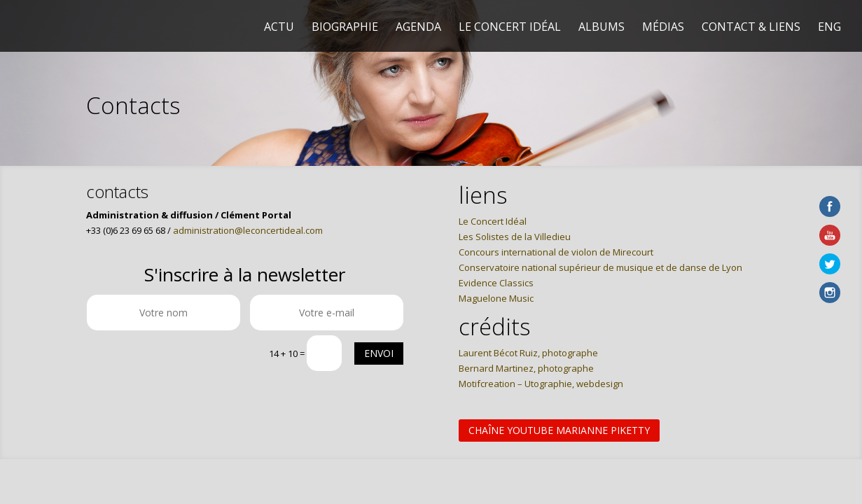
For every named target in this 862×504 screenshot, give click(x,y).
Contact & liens (751, 28)
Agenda (418, 28)
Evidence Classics (496, 283)
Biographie (345, 28)
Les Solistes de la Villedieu (515, 237)
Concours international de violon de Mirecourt (556, 252)
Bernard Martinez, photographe (526, 368)
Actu (279, 28)
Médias (663, 28)
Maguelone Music (496, 298)
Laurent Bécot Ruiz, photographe (528, 353)
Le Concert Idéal (510, 28)
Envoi (379, 353)
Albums (602, 28)
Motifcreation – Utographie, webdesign (541, 384)
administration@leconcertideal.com (248, 230)
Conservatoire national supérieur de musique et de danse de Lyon (600, 267)
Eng (829, 28)
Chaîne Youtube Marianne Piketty (559, 430)
